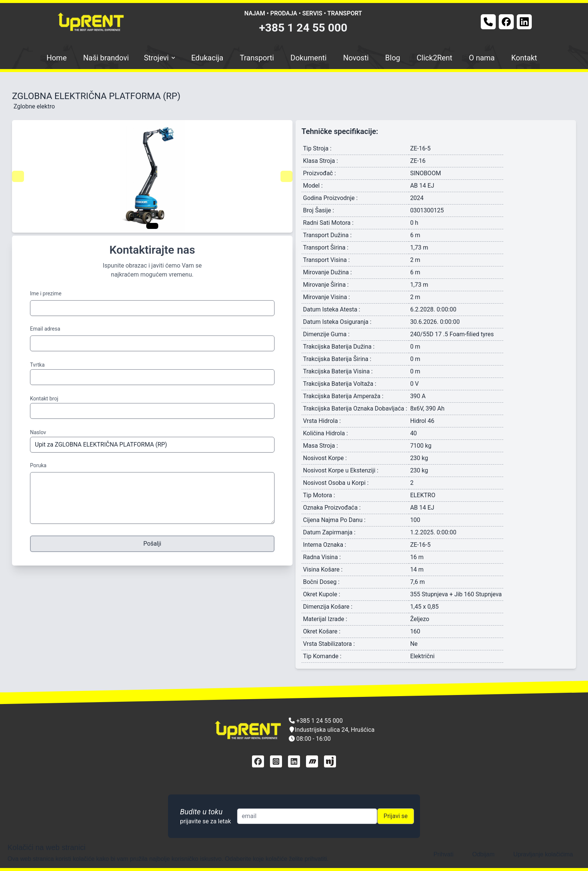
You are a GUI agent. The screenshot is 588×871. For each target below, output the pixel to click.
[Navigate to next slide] (286, 176)
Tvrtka (37, 365)
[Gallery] (152, 176)
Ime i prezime (46, 293)
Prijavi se (396, 816)
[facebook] (258, 761)
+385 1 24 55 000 (303, 28)
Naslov (38, 432)
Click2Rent (434, 58)
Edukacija (207, 58)
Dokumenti (309, 58)
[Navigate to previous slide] (18, 176)
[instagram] (276, 761)
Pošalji (152, 544)
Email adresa (45, 329)
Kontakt (524, 58)
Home (57, 58)
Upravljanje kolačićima (543, 854)
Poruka (38, 465)
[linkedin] (294, 761)
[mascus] (312, 761)
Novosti (356, 58)
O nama (482, 58)
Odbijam (483, 854)
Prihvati (443, 854)
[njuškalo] (330, 761)
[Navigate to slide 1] (152, 226)
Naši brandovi (106, 58)
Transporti (257, 58)
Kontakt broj (44, 399)
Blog (393, 58)
